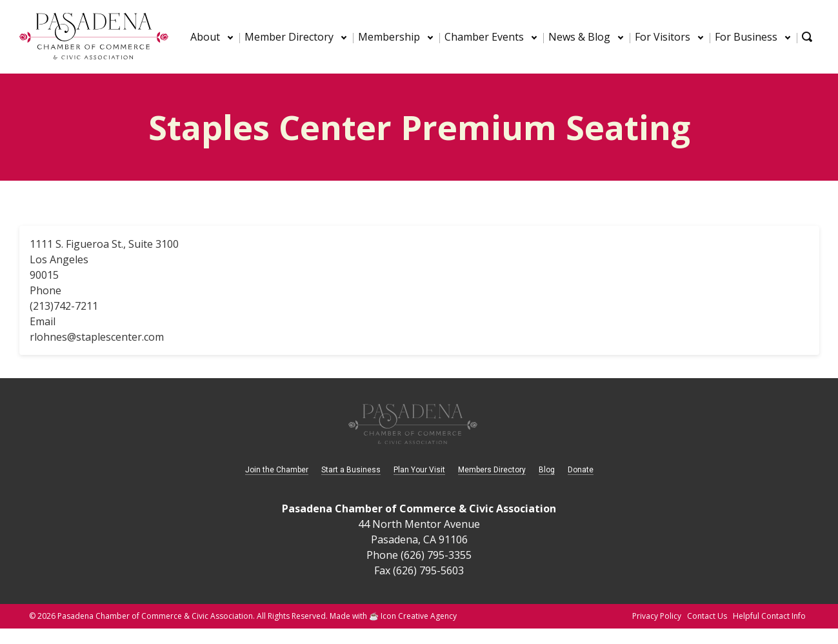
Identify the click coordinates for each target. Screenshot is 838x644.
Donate (581, 470)
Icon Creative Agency (419, 616)
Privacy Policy (657, 616)
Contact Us (707, 616)
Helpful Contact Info (769, 616)
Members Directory (492, 470)
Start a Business (351, 470)
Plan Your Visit (419, 470)
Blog (547, 470)
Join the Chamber (277, 470)
